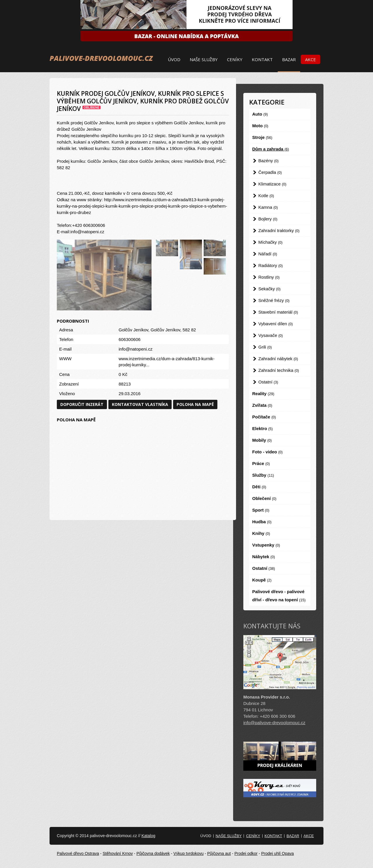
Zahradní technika (279, 370)
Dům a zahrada (271, 149)
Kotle (266, 196)
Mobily (262, 440)
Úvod (174, 59)
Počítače (264, 417)
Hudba (262, 522)
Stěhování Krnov (118, 853)
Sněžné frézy (274, 300)
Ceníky (235, 59)
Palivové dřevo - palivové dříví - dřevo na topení (279, 596)
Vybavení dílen (276, 324)
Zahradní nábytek (278, 359)
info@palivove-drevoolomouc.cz (274, 723)
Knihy (261, 533)
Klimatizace (272, 184)
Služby (263, 475)
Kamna (268, 207)
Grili (265, 347)
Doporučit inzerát (82, 404)
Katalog (148, 836)
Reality (263, 394)
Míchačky (271, 242)
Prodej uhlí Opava (277, 853)
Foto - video (268, 452)
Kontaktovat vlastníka (140, 404)
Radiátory (271, 265)
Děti (259, 487)
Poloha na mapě (195, 404)
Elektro (263, 428)
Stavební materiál (278, 312)
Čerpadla (270, 172)
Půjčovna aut (219, 853)
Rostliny (269, 277)
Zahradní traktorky (279, 230)
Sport (261, 510)
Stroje (262, 137)
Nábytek (264, 557)
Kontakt (262, 59)
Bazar (289, 59)
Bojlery (268, 219)
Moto (260, 126)
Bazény (269, 161)
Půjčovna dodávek (153, 853)
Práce (261, 463)
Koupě (262, 580)
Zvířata (262, 405)
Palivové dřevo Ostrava (78, 853)
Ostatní (268, 382)
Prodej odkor (246, 853)
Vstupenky (266, 545)
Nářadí (268, 254)
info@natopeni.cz (136, 349)
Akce (310, 59)
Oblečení (264, 498)
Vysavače (271, 335)
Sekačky (270, 289)
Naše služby (204, 59)
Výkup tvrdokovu (189, 853)
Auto (260, 114)
